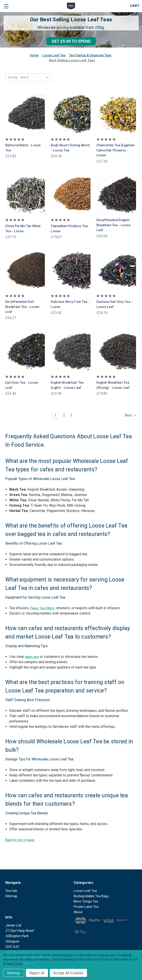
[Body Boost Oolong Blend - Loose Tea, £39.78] (71, 114)
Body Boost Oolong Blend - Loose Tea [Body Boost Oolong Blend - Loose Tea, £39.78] (70, 148)
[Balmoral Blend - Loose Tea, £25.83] (25, 114)
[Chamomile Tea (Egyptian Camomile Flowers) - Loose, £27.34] (117, 114)
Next (131, 415)
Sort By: (13, 77)
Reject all (37, 973)
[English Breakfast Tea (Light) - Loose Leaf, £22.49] (71, 351)
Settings (14, 973)
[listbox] (36, 77)
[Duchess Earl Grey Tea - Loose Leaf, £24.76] (117, 271)
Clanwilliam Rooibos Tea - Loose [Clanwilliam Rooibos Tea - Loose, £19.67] (70, 229)
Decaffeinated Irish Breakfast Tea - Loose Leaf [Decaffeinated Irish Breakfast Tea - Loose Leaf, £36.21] (22, 307)
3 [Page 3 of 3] (71, 415)
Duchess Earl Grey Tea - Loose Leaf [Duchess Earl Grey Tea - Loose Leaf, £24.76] (115, 304)
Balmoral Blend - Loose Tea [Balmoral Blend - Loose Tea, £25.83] (23, 148)
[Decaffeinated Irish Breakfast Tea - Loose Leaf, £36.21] (25, 271)
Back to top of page (20, 840)
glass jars (32, 657)
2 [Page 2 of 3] (64, 415)
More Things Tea (86, 901)
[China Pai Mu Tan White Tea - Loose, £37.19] (25, 195)
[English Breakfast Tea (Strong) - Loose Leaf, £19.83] (117, 351)
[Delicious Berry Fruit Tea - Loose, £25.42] (71, 271)
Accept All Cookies (68, 973)
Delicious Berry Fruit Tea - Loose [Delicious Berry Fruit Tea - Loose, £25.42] (70, 304)
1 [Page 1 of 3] (55, 415)
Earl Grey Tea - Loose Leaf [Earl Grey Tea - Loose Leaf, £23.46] (22, 385)
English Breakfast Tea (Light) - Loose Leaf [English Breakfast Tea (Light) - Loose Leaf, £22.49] (67, 385)
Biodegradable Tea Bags (91, 896)
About (78, 912)
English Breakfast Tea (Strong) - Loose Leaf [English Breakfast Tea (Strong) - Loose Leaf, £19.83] (113, 385)
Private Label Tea (86, 907)
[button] (71, 41)
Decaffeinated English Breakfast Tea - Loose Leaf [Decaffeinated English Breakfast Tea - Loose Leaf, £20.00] (113, 225)
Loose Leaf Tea (85, 891)
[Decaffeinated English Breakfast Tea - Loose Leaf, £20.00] (117, 195)
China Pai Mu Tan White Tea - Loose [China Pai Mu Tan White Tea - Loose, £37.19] (23, 229)
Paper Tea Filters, (43, 608)
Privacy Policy (13, 963)
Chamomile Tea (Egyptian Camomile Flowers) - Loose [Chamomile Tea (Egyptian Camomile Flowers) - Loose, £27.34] (116, 150)
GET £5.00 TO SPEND (71, 41)
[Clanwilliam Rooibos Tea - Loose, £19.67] (71, 195)
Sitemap (11, 896)
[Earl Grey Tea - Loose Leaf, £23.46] (25, 351)
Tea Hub (11, 891)
